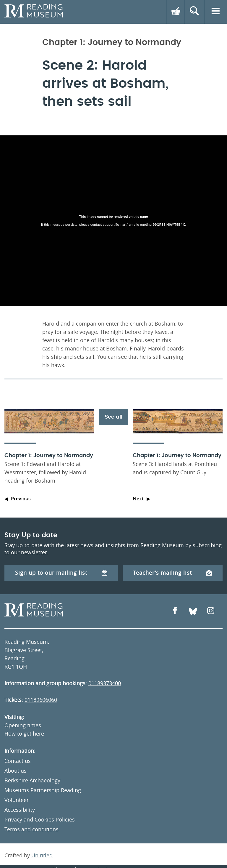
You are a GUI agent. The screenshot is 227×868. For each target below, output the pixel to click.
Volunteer (17, 800)
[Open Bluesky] (193, 611)
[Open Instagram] (211, 611)
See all (113, 417)
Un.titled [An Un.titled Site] (42, 855)
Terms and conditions (31, 829)
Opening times (23, 725)
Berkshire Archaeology (32, 780)
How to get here (24, 734)
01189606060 (41, 700)
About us (16, 771)
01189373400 (105, 683)
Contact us (18, 761)
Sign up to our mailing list (61, 573)
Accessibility (20, 810)
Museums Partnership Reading (43, 790)
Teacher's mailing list (172, 573)
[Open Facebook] (175, 611)
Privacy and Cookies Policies (40, 819)
